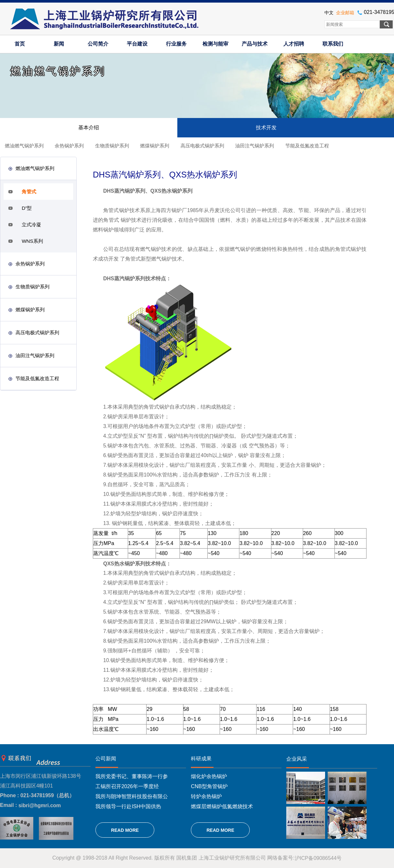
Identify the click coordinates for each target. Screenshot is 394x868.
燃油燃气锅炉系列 (24, 146)
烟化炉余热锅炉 (209, 776)
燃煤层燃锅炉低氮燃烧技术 (222, 806)
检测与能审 (215, 44)
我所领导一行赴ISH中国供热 (128, 806)
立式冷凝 (31, 225)
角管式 (29, 192)
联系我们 (333, 44)
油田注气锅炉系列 (255, 146)
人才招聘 (294, 44)
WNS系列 (32, 241)
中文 (329, 13)
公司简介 (98, 44)
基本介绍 (89, 128)
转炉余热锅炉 (206, 796)
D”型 (27, 208)
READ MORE (125, 830)
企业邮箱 (345, 13)
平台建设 (137, 44)
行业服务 (176, 44)
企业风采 (297, 759)
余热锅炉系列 (69, 146)
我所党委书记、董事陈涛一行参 (132, 776)
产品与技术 (255, 44)
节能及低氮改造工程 (307, 146)
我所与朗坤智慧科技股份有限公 (132, 796)
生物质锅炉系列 (112, 146)
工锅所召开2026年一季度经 (127, 786)
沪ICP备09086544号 (318, 858)
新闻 (59, 44)
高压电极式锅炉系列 (202, 146)
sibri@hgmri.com (40, 805)
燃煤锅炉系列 (155, 146)
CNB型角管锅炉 (209, 786)
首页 (20, 44)
